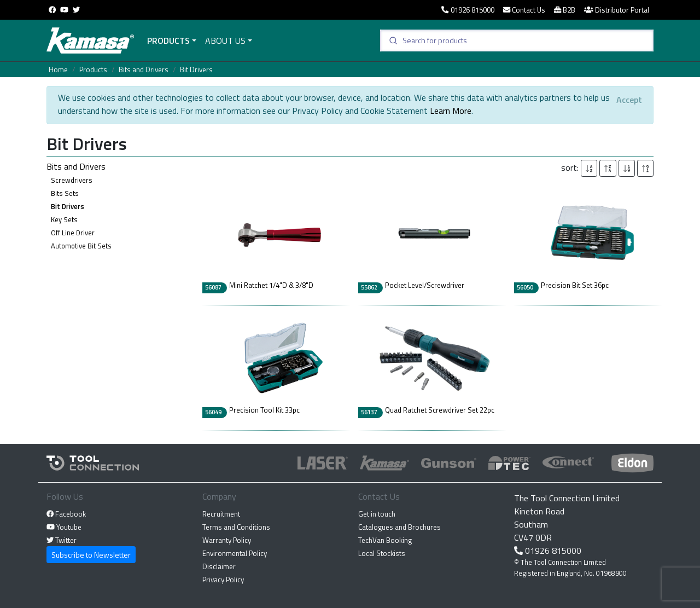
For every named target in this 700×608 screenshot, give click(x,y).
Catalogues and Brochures (399, 527)
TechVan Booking (385, 540)
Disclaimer (219, 566)
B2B (565, 10)
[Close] (629, 100)
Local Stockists (382, 553)
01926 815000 (468, 10)
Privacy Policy (223, 580)
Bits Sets (65, 193)
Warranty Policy (227, 540)
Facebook (66, 514)
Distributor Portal (617, 10)
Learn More (451, 111)
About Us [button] (225, 40)
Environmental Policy (235, 553)
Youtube (64, 527)
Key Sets (64, 219)
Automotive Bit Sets (81, 246)
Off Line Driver (73, 233)
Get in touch (377, 514)
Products (168, 40)
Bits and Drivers (144, 70)
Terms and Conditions (236, 527)
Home (58, 70)
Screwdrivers (72, 180)
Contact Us (524, 10)
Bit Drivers (196, 70)
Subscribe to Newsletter (91, 555)
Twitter (62, 540)
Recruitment (221, 514)
